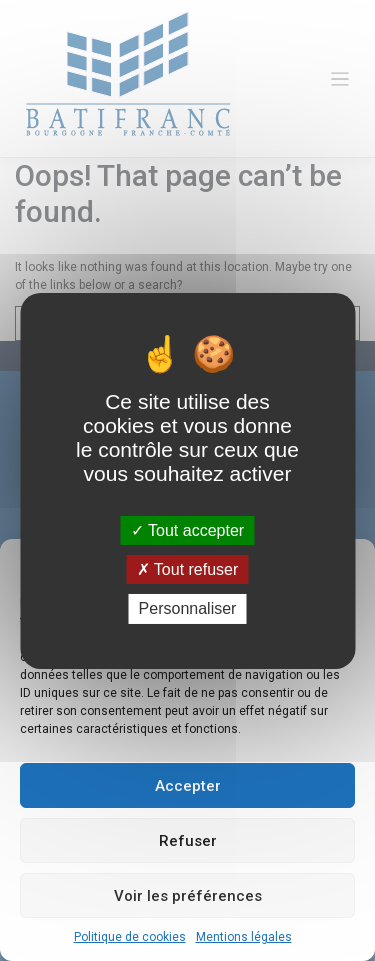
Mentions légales (244, 937)
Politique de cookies (130, 937)
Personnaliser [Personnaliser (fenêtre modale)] (188, 608)
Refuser (188, 841)
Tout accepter (187, 530)
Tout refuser (188, 569)
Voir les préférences (188, 896)
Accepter (188, 786)
